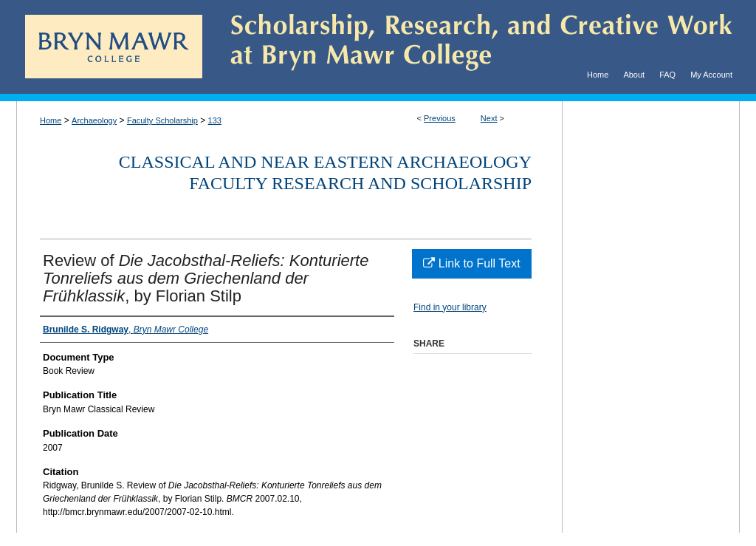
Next (489, 118)
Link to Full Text (471, 263)
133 (215, 120)
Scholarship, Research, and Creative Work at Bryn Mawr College (471, 47)
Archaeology (94, 120)
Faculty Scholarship (162, 120)
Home (51, 120)
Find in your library (450, 307)
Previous (440, 118)
